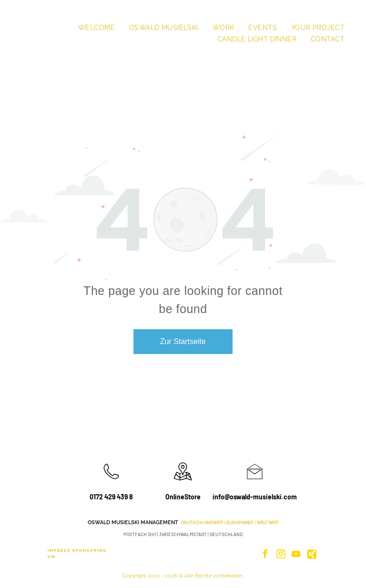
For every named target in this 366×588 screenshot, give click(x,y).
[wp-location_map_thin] (183, 482)
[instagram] (281, 555)
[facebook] (265, 555)
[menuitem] (97, 28)
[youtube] (296, 555)
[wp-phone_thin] (111, 482)
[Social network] (312, 555)
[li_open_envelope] (255, 482)
